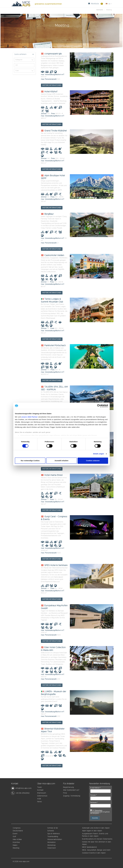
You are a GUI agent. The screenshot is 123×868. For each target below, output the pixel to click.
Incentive (16, 842)
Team (39, 787)
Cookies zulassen (93, 461)
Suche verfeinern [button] (20, 54)
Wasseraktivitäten (55, 839)
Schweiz (51, 831)
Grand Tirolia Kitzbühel (54, 131)
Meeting (16, 848)
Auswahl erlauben (61, 461)
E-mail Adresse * (95, 788)
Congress (17, 828)
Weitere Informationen (52, 85)
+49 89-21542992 (22, 793)
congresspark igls (51, 54)
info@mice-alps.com (24, 788)
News (39, 802)
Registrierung (68, 787)
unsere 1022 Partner (30, 417)
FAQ (65, 793)
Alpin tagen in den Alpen (92, 831)
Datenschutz (42, 796)
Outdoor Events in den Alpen (94, 853)
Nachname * (94, 802)
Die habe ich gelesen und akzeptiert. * (100, 812)
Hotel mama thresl (52, 475)
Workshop (51, 845)
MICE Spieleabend (89, 847)
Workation (51, 842)
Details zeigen (99, 454)
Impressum (42, 793)
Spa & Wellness (54, 834)
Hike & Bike (17, 839)
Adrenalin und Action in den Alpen (96, 828)
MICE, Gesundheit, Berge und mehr (96, 850)
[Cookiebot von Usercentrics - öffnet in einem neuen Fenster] (99, 406)
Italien (15, 845)
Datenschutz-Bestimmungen (96, 811)
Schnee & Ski (53, 828)
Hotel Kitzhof (49, 92)
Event (15, 834)
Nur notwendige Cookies (30, 461)
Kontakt (40, 790)
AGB (39, 799)
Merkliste (96, 4)
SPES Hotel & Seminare (54, 565)
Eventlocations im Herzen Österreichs (97, 839)
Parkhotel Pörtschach (53, 346)
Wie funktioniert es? (71, 790)
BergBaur (47, 214)
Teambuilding (53, 837)
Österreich (52, 848)
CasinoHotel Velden (52, 255)
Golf (14, 837)
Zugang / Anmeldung (72, 796)
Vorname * (94, 795)
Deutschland (18, 831)
